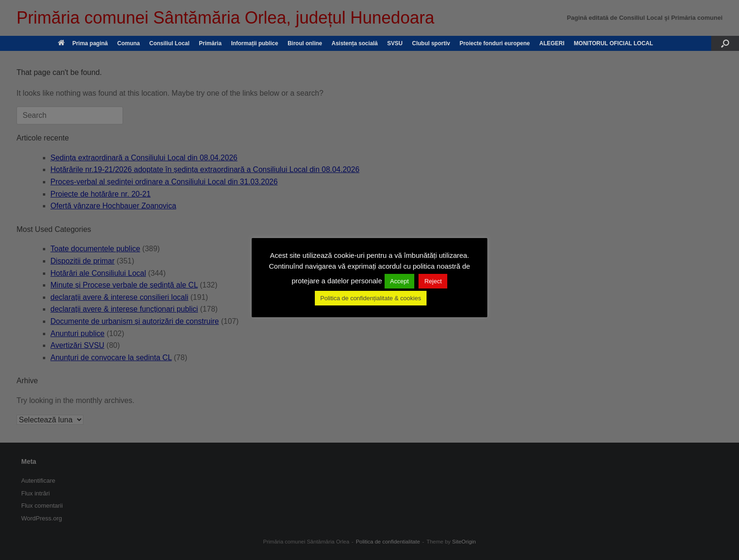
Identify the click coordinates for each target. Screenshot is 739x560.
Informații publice (255, 43)
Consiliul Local (169, 43)
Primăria (210, 43)
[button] (725, 43)
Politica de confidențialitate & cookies (371, 298)
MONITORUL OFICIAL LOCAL (614, 43)
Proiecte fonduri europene (495, 43)
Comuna (129, 43)
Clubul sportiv (431, 43)
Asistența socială (354, 43)
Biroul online (305, 43)
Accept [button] (400, 281)
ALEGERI (552, 43)
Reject (433, 281)
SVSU (395, 43)
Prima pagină (83, 43)
